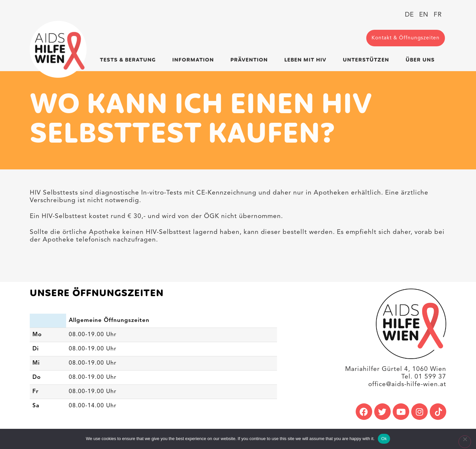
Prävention (251, 60)
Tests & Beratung (129, 60)
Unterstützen (368, 60)
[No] (465, 442)
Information (195, 60)
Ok (384, 439)
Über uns (422, 60)
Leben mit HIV (307, 60)
